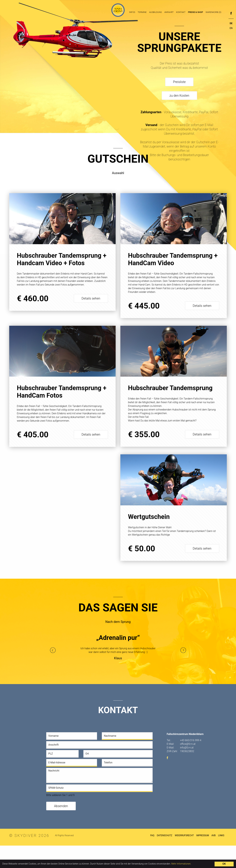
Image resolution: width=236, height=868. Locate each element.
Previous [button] (53, 673)
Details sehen (91, 298)
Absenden (61, 828)
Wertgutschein (38, 521)
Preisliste (179, 82)
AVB (213, 858)
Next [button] (183, 673)
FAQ (152, 858)
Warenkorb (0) (213, 12)
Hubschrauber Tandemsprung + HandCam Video (173, 259)
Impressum (203, 858)
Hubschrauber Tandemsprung (170, 388)
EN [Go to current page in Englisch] (231, 28)
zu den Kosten (179, 96)
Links (221, 858)
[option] (118, 671)
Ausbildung (155, 12)
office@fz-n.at (188, 766)
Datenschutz (165, 858)
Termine (142, 12)
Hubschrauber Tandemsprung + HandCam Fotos (62, 392)
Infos (132, 12)
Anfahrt (169, 12)
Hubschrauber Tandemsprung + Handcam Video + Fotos (62, 259)
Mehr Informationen (181, 864)
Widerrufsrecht (184, 858)
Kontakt (181, 12)
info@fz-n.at (187, 770)
